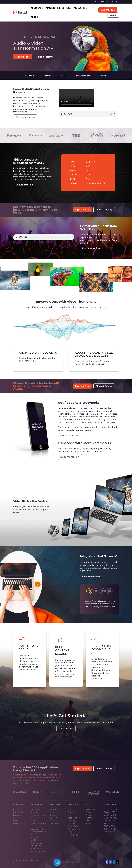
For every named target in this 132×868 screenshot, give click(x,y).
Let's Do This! (66, 729)
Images (48, 75)
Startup (53, 809)
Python (89, 818)
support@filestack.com (39, 780)
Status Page (73, 826)
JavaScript (91, 809)
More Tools (109, 832)
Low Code (36, 849)
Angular (90, 815)
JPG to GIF (109, 823)
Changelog (73, 835)
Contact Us (18, 812)
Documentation (25, 117)
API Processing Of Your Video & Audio (36, 386)
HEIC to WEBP (111, 809)
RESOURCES (79, 8)
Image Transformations (39, 815)
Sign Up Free (108, 10)
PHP (88, 823)
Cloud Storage (38, 852)
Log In (113, 15)
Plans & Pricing (44, 57)
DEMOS (61, 8)
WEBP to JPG (110, 815)
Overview (30, 75)
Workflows (36, 846)
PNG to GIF (109, 821)
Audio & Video (83, 75)
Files (64, 75)
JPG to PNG (109, 829)
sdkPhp (103, 591)
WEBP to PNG (110, 818)
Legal (16, 821)
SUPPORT (114, 2)
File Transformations (39, 823)
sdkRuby (96, 591)
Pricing (103, 75)
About (16, 809)
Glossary (72, 821)
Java (88, 821)
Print (52, 812)
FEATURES (50, 8)
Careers (17, 818)
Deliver (35, 837)
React (88, 812)
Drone (52, 815)
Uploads (35, 809)
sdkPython (110, 591)
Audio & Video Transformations (39, 832)
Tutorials (72, 823)
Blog (70, 809)
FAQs (70, 832)
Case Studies (74, 818)
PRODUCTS (36, 8)
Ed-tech (53, 818)
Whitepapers (74, 829)
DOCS (69, 8)
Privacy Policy (20, 823)
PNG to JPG (109, 826)
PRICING (35, 17)
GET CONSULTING (102, 2)
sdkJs (89, 591)
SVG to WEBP (110, 812)
